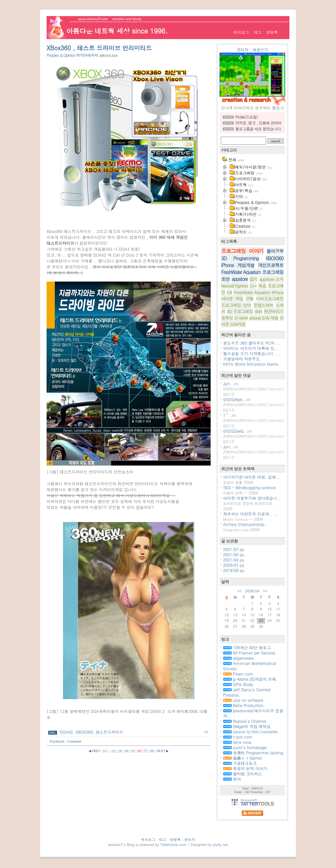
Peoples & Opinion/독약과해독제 (72, 55)
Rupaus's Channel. (245, 721)
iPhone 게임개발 (238, 265)
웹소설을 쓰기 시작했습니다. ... (252, 353)
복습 (262, 286)
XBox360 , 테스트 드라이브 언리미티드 (99, 48)
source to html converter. (251, 731)
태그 (258, 32)
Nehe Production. (244, 705)
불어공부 (275, 251)
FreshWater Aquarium (241, 272)
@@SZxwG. (234, 431)
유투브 (227, 318)
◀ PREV (95, 751)
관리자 (242, 49)
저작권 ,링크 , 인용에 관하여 (258, 123)
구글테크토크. (241, 763)
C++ (253, 286)
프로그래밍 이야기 (242, 251)
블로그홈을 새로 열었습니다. (259, 129)
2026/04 (252, 591)
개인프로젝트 (271, 265)
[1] (105, 751)
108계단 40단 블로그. (248, 647)
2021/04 (231, 560)
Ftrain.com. (239, 674)
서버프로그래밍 (270, 298)
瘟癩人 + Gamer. (243, 758)
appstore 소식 (271, 279)
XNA (258, 311)
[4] (127, 751)
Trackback (57, 741)
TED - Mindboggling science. (250, 487)
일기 (253, 279)
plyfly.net (220, 845)
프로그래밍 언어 (236, 305)
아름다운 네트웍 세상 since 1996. (117, 31)
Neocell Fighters (235, 286)
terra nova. (238, 742)
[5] (133, 751)
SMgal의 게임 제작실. (248, 726)
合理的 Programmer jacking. (254, 753)
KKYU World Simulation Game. (251, 364)
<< (240, 591)
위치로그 (241, 32)
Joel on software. (244, 700)
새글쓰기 (260, 49)
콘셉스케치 (263, 305)
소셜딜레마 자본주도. (242, 359)
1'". (226, 415)
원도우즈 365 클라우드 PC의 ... (252, 343)
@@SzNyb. (233, 399)
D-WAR (241, 318)
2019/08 (231, 570)
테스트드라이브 (110, 732)
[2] (114, 751)
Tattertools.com (174, 845)
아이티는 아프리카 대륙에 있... (251, 348)
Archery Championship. (244, 524)
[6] (139, 751)
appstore (240, 279)
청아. (233, 779)
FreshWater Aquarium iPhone (259, 292)
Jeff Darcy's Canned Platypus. (247, 692)
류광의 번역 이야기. (246, 768)
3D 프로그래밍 (240, 311)
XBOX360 (84, 732)
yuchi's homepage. (246, 747)
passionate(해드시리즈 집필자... (253, 713)
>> (265, 591)
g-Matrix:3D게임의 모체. (250, 679)
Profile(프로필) (246, 117)
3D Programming (240, 258)
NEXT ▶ (163, 751)
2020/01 (231, 565)
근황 (249, 298)
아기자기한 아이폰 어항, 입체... (252, 477)
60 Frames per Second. (250, 653)
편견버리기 (274, 311)
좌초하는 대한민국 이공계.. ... (251, 514)
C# (229, 292)
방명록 (272, 32)
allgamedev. (239, 658)
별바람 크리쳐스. (243, 774)
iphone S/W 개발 (264, 318)
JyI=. (227, 384)
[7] (146, 751)
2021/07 (231, 549)
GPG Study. (239, 684)
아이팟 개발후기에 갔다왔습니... (252, 498)
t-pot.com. (238, 737)
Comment (74, 741)
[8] (152, 751)
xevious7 (115, 845)
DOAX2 (66, 732)
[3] (120, 751)
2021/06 (231, 554)
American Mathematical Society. (250, 666)
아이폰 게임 (232, 298)
